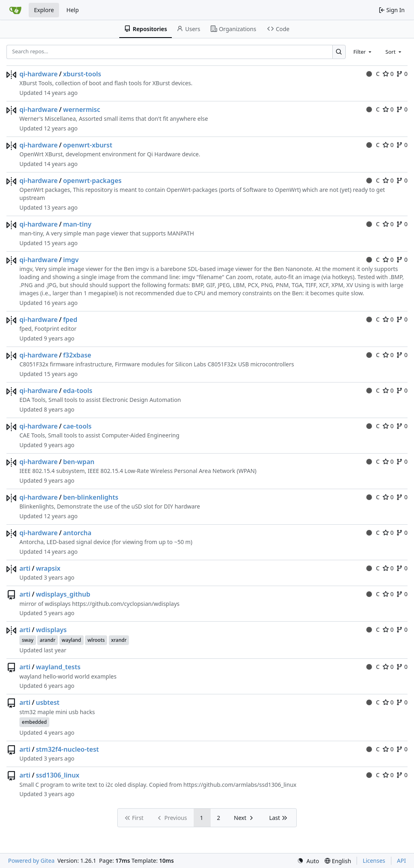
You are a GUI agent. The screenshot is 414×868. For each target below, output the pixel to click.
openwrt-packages (92, 181)
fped (70, 319)
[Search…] (339, 52)
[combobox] (363, 52)
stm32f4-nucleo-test (68, 749)
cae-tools (77, 426)
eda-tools (78, 391)
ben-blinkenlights (91, 497)
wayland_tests (58, 667)
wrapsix (48, 568)
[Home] (15, 10)
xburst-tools (82, 74)
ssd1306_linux (58, 775)
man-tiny (77, 224)
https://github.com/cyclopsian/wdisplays (126, 604)
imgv (71, 260)
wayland (72, 640)
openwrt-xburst (88, 145)
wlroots (96, 640)
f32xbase (77, 355)
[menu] (308, 861)
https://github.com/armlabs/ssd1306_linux (240, 785)
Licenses (374, 861)
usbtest (48, 702)
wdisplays (51, 630)
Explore (44, 10)
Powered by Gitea (31, 861)
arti (25, 568)
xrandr (119, 640)
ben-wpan (79, 462)
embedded (34, 722)
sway (28, 640)
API (401, 861)
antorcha (77, 533)
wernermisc (82, 109)
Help (73, 10)
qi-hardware (39, 74)
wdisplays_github (63, 594)
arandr (48, 640)
